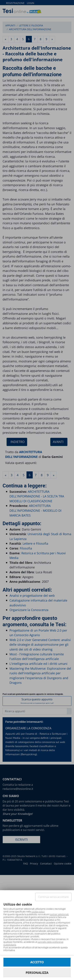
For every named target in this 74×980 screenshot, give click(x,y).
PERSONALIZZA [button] (37, 973)
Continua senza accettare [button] (53, 897)
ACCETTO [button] (37, 962)
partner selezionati (59, 914)
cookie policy (38, 912)
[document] (37, 927)
